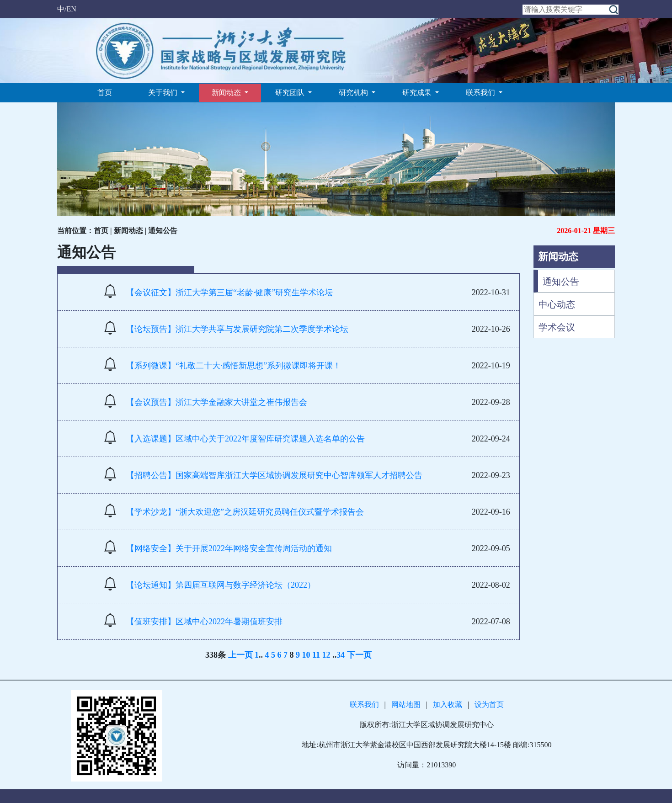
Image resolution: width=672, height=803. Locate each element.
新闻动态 (227, 93)
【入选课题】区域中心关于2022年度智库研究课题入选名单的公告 (245, 439)
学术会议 (557, 327)
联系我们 (481, 93)
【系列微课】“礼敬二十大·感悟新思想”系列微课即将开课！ (234, 366)
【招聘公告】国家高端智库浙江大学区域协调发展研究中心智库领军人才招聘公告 (274, 475)
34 (341, 655)
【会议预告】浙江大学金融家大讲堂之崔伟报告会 (217, 402)
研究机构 (354, 93)
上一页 (240, 655)
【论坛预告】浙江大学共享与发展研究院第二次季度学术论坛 (237, 329)
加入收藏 (448, 705)
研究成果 (418, 93)
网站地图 (406, 705)
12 (326, 655)
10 (306, 655)
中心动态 (557, 304)
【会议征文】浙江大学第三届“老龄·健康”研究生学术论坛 (229, 292)
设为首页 (489, 705)
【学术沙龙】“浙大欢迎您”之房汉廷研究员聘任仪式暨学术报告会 (245, 512)
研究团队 (291, 93)
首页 (105, 93)
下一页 (359, 655)
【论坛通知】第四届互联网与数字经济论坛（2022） (221, 585)
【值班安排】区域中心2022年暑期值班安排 (204, 622)
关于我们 (164, 93)
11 (316, 655)
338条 (216, 655)
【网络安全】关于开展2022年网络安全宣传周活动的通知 (229, 548)
